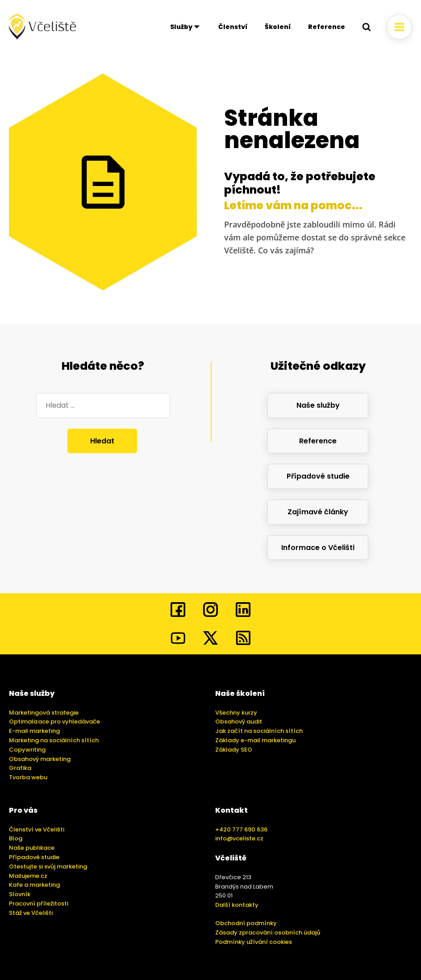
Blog (16, 838)
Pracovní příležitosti (39, 904)
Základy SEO (234, 750)
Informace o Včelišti (318, 548)
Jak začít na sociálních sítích (259, 731)
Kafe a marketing (34, 885)
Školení (278, 27)
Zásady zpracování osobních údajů (268, 932)
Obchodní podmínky (246, 923)
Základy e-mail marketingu (255, 740)
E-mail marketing (34, 731)
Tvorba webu (28, 777)
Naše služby (318, 405)
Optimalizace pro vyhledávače (54, 722)
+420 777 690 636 (241, 829)
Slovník (20, 894)
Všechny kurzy (236, 713)
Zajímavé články (318, 512)
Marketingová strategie (44, 713)
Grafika (20, 768)
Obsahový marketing (40, 759)
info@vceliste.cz (239, 838)
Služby (186, 27)
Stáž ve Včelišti (31, 913)
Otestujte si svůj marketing (48, 866)
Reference (327, 27)
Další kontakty (237, 905)
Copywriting (27, 750)
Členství (233, 27)
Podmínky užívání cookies (254, 942)
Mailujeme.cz (28, 876)
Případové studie (318, 476)
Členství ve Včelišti (37, 829)
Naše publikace (32, 848)
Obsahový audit (239, 722)
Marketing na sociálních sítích (54, 740)
